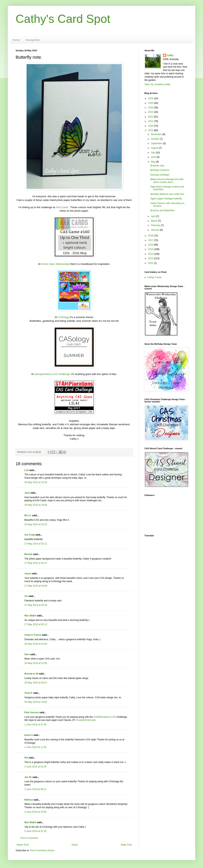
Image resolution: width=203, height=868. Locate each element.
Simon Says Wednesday (55, 264)
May (153, 162)
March (154, 221)
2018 (151, 236)
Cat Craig (30, 535)
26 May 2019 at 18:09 (36, 505)
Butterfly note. (158, 166)
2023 (151, 112)
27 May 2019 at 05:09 (36, 605)
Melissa (29, 800)
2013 (151, 258)
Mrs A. (28, 515)
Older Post (126, 845)
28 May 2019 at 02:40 (36, 644)
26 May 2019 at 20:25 (36, 524)
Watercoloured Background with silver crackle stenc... (167, 181)
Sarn (27, 654)
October (155, 139)
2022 (151, 117)
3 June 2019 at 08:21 (35, 789)
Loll (26, 470)
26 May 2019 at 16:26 (36, 482)
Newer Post (23, 845)
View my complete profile (157, 84)
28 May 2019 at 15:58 (36, 663)
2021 (151, 121)
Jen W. (28, 777)
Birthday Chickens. (160, 170)
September (157, 143)
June (154, 157)
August (155, 148)
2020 (151, 126)
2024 (151, 108)
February (156, 225)
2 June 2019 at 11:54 (35, 747)
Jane (27, 493)
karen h (29, 735)
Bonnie (28, 554)
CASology (64, 317)
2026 (151, 98)
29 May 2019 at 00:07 (36, 683)
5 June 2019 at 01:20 (35, 831)
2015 (151, 249)
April (154, 216)
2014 (151, 254)
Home (16, 40)
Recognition (33, 40)
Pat (26, 758)
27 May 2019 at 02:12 (36, 544)
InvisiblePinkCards (86, 720)
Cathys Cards (154, 277)
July (153, 153)
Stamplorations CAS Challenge (52, 374)
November (157, 134)
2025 (151, 103)
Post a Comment (29, 838)
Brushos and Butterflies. (163, 210)
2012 (151, 263)
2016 (151, 245)
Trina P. (28, 693)
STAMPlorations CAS (105, 717)
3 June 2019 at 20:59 (35, 812)
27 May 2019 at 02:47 (36, 563)
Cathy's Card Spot (63, 19)
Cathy (170, 55)
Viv (26, 596)
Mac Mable (30, 616)
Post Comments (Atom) (42, 850)
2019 (151, 130)
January (155, 230)
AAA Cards (62, 207)
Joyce (28, 574)
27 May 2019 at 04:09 (36, 586)
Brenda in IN (31, 674)
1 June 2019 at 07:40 (35, 725)
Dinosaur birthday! (160, 175)
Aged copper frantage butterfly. (166, 199)
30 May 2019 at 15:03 (36, 702)
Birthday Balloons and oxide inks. (168, 194)
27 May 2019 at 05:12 (36, 624)
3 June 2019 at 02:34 (35, 767)
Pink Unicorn (32, 712)
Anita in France (33, 635)
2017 (151, 240)
